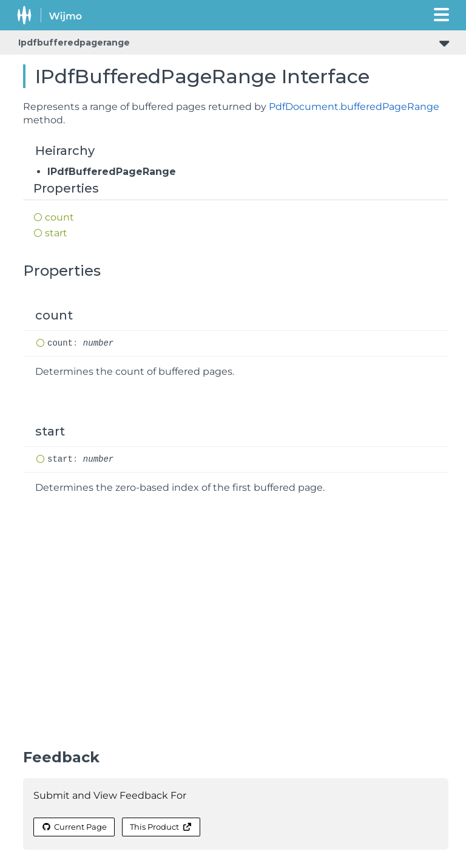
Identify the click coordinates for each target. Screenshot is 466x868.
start (56, 233)
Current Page (74, 827)
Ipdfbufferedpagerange (74, 43)
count (59, 217)
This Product (161, 827)
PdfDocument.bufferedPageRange (354, 107)
